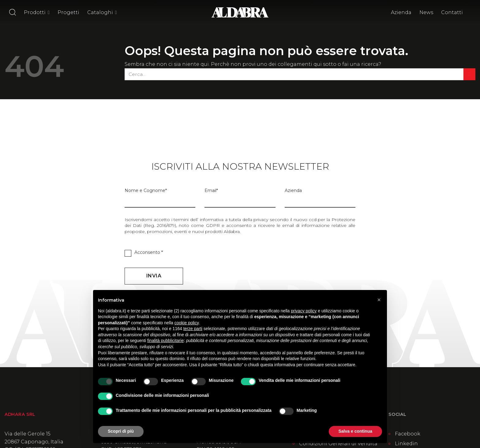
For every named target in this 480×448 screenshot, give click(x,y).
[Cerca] (13, 12)
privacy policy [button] (304, 311)
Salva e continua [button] (355, 431)
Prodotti (37, 13)
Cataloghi (102, 13)
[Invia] (469, 74)
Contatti (452, 12)
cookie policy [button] (187, 323)
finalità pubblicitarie (165, 341)
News (426, 12)
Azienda (401, 12)
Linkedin (406, 444)
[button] (379, 300)
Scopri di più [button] (121, 431)
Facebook (408, 434)
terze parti (193, 329)
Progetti (68, 12)
